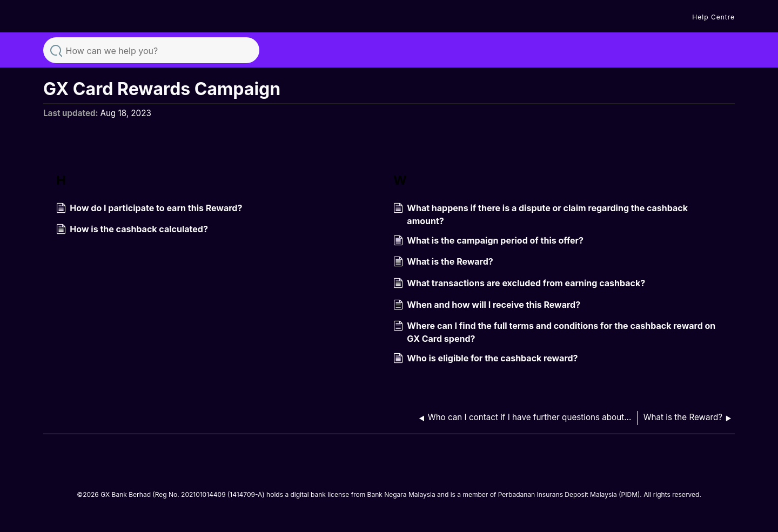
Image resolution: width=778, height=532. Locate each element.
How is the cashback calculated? (132, 230)
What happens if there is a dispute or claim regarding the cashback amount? (541, 214)
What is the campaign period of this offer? (488, 241)
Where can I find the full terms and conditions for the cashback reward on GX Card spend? (554, 332)
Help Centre (713, 17)
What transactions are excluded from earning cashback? (519, 284)
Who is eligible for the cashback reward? (486, 359)
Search (56, 50)
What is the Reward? (443, 262)
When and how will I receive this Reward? (487, 306)
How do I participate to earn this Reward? (149, 209)
